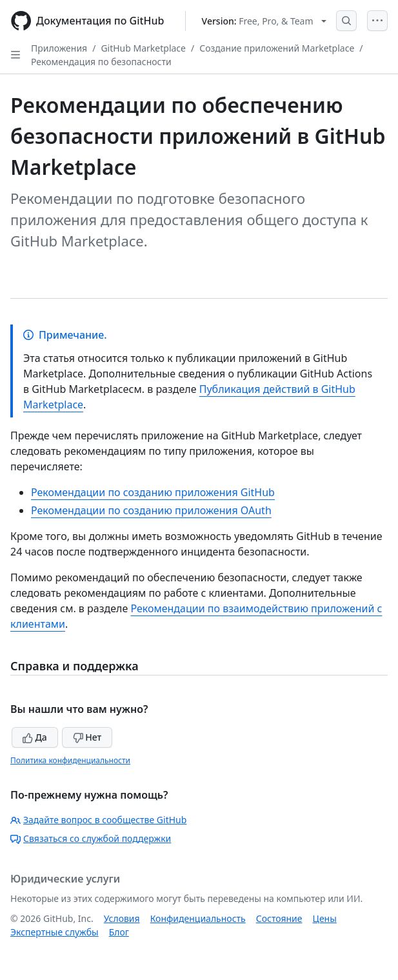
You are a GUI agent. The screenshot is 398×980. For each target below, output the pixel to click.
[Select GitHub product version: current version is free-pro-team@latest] (264, 21)
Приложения (59, 48)
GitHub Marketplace (143, 48)
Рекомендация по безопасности (101, 62)
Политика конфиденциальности (70, 760)
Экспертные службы (55, 932)
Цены (325, 918)
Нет (87, 737)
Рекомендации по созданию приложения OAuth (151, 510)
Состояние (279, 918)
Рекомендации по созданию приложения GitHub (153, 492)
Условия (122, 918)
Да (35, 737)
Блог (119, 932)
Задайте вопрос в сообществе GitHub (98, 820)
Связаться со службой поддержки (91, 838)
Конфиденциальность (198, 918)
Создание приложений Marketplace (277, 48)
